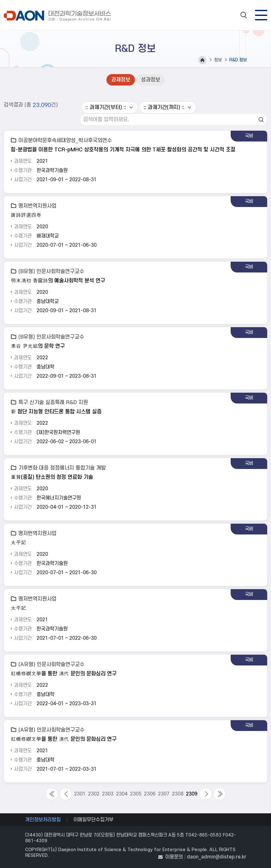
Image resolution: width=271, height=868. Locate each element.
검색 (261, 120)
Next (206, 794)
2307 (164, 794)
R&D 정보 (238, 60)
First (52, 794)
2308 (178, 794)
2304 (122, 794)
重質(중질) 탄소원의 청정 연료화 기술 (52, 477)
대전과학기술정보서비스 (59, 16)
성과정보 (151, 80)
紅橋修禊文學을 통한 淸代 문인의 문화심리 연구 (64, 674)
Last (220, 794)
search (244, 15)
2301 (80, 794)
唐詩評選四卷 (26, 215)
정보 (218, 60)
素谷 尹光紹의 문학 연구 (38, 346)
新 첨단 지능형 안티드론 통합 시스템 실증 (56, 412)
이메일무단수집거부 (93, 820)
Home (202, 60)
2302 (94, 794)
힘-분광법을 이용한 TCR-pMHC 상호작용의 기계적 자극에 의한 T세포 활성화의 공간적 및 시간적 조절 (123, 150)
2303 (108, 794)
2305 (136, 794)
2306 (150, 794)
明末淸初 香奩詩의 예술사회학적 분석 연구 (58, 281)
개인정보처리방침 (43, 820)
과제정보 (121, 80)
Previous (66, 794)
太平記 (18, 543)
